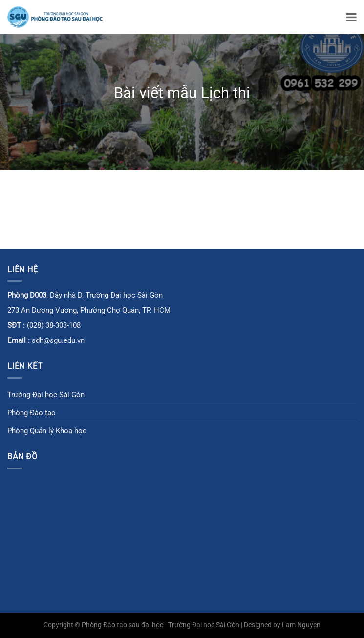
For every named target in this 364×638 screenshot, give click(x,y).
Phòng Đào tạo (32, 413)
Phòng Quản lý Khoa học (47, 431)
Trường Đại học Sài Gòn (46, 395)
